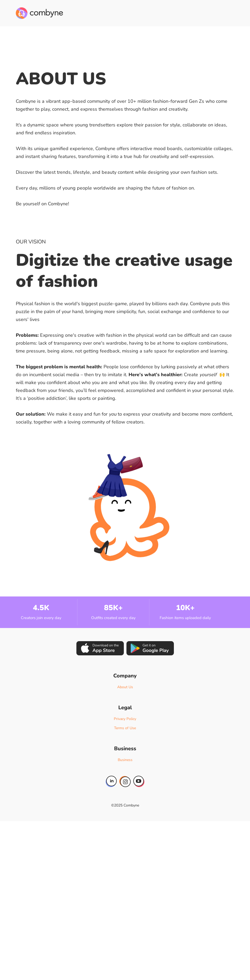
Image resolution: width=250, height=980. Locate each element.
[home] (39, 13)
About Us (125, 687)
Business (125, 760)
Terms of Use (125, 728)
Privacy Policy (125, 719)
